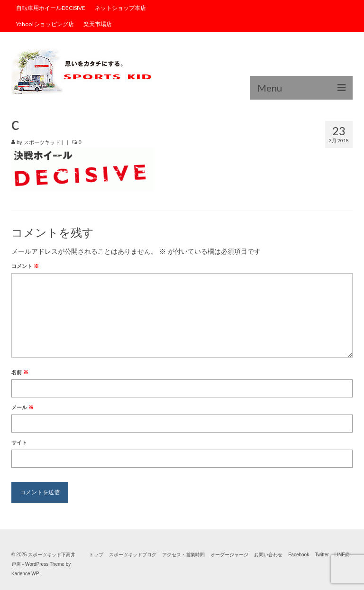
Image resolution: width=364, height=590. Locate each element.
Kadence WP (25, 574)
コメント (25, 266)
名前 (20, 372)
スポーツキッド (42, 142)
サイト (19, 442)
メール (23, 407)
